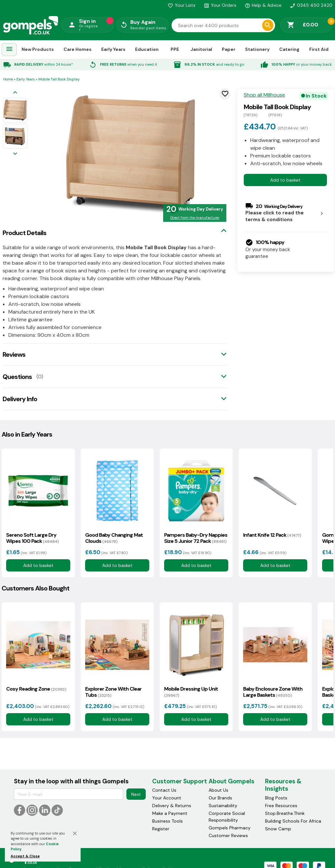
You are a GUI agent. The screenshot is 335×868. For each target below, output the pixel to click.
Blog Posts (276, 798)
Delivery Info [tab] (20, 399)
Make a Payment (170, 813)
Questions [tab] (17, 377)
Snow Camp (278, 829)
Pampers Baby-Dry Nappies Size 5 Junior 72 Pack (196, 538)
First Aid (319, 49)
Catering (289, 49)
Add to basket (285, 180)
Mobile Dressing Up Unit (191, 692)
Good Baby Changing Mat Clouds (114, 538)
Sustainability (223, 806)
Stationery (257, 49)
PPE (175, 49)
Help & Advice (263, 5)
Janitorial (201, 49)
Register (161, 829)
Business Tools (167, 821)
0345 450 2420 (311, 5)
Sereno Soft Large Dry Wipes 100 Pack (32, 538)
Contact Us (164, 790)
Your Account (167, 798)
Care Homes (78, 49)
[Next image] (15, 154)
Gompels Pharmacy (230, 828)
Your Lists (182, 5)
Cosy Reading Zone (36, 689)
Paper (229, 49)
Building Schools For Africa (293, 821)
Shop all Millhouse (264, 95)
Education (147, 49)
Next (136, 794)
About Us (218, 790)
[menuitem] (9, 50)
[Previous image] (15, 93)
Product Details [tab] (25, 233)
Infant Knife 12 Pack (272, 535)
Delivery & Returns (172, 806)
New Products (38, 49)
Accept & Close (25, 856)
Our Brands (220, 798)
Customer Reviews (228, 835)
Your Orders (220, 5)
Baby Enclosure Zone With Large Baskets (273, 692)
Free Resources (281, 806)
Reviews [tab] (14, 354)
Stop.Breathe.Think (285, 813)
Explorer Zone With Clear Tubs (113, 692)
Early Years (113, 49)
